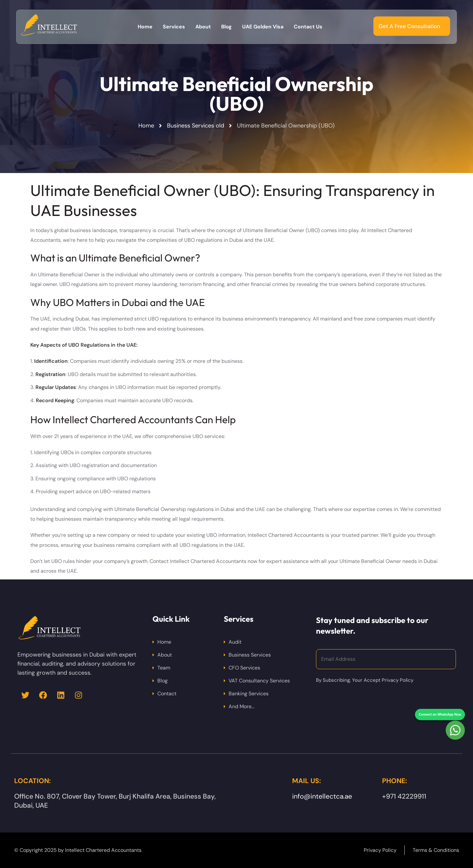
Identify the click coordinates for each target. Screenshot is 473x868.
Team (164, 668)
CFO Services (244, 668)
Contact (167, 694)
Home (164, 642)
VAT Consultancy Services (259, 681)
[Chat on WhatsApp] (455, 719)
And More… (241, 706)
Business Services (250, 655)
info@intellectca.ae (322, 796)
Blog (163, 681)
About (165, 655)
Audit (235, 642)
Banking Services (249, 694)
